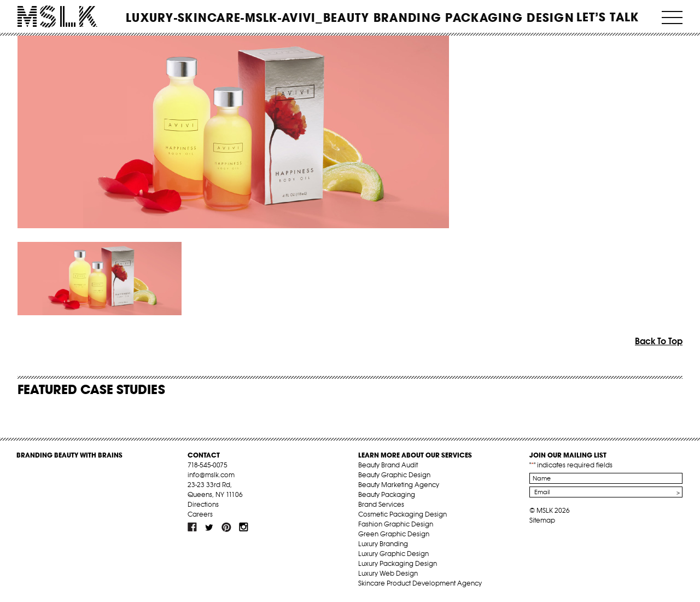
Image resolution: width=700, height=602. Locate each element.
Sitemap (542, 520)
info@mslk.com (211, 475)
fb (192, 527)
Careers (200, 514)
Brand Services (381, 504)
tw (209, 527)
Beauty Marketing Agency (399, 485)
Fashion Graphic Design (396, 524)
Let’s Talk (608, 17)
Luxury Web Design (388, 573)
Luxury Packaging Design (398, 563)
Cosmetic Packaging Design (402, 514)
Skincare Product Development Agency (420, 583)
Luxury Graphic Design (393, 554)
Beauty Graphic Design (394, 475)
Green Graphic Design (394, 534)
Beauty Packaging (387, 494)
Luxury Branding (383, 544)
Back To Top (659, 341)
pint (226, 527)
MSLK (57, 17)
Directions (203, 504)
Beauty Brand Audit (388, 465)
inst (243, 527)
